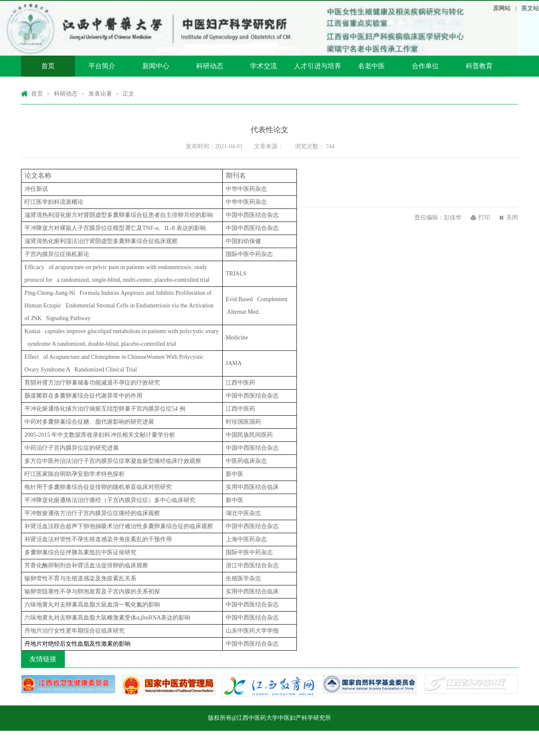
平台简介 (102, 66)
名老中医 (371, 66)
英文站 (530, 8)
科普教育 (479, 66)
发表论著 (100, 94)
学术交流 (264, 66)
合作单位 (425, 66)
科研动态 (210, 66)
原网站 (502, 8)
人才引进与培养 (318, 66)
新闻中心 (156, 66)
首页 (48, 66)
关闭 (512, 218)
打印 (484, 218)
